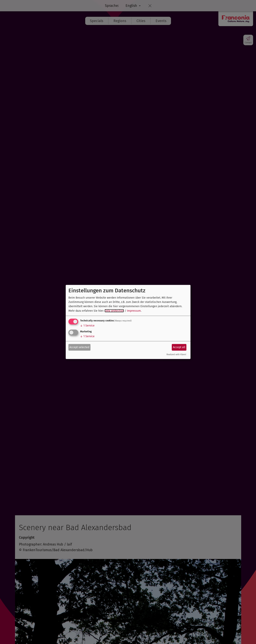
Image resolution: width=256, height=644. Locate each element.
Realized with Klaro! (176, 354)
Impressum (134, 311)
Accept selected (79, 347)
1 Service (87, 326)
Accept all (179, 347)
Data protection (114, 311)
